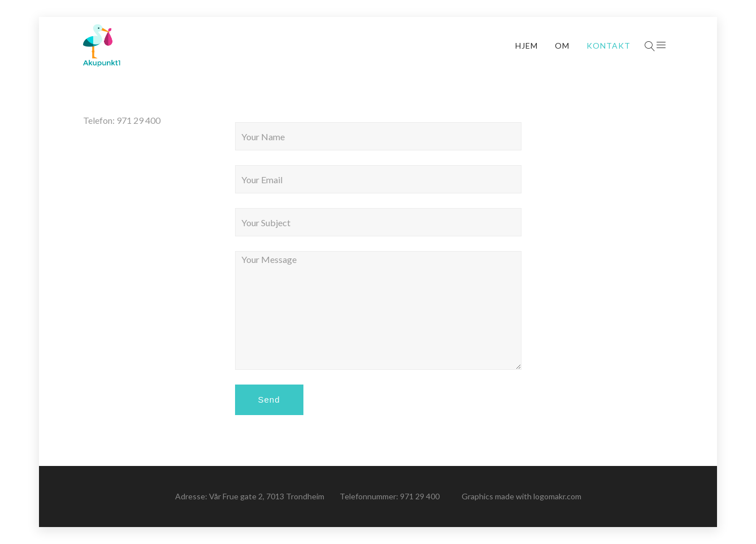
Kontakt (609, 46)
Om (562, 46)
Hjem (527, 46)
